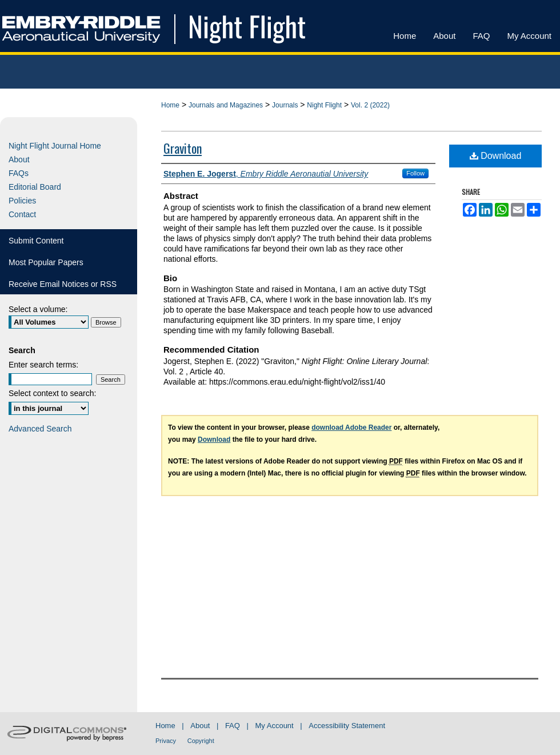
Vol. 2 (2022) (370, 105)
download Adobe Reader (351, 428)
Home (170, 105)
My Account (275, 726)
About (19, 159)
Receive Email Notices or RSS (63, 284)
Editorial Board (35, 187)
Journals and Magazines (226, 105)
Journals (285, 105)
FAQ (233, 726)
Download (496, 156)
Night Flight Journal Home (55, 146)
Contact (22, 214)
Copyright (201, 741)
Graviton (183, 148)
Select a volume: (38, 309)
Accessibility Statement (347, 726)
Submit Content (36, 241)
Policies (22, 201)
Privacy (166, 741)
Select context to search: (52, 393)
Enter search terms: (43, 365)
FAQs (19, 173)
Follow (415, 173)
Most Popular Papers (46, 262)
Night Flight (324, 105)
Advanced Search (40, 429)
